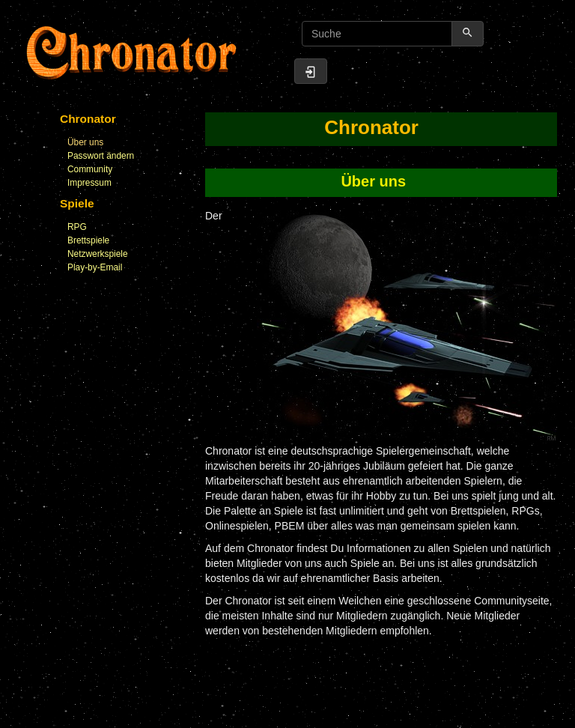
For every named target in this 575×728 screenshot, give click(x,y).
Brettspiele (88, 240)
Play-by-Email (95, 267)
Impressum (89, 183)
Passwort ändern (101, 156)
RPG (77, 227)
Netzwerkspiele (98, 254)
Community (90, 169)
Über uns (85, 142)
